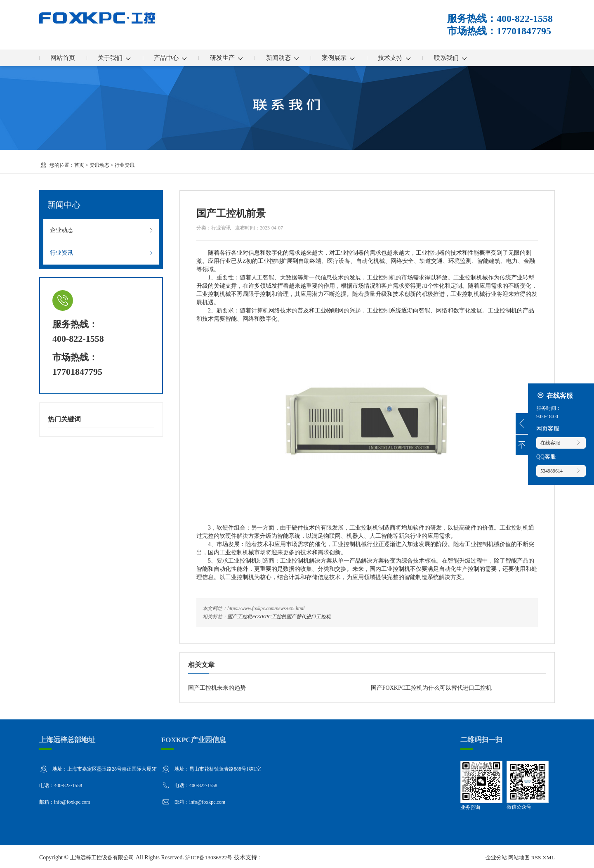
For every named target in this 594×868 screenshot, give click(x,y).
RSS (535, 855)
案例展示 (359, 58)
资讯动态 (99, 165)
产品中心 (180, 58)
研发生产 (240, 58)
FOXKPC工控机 (269, 617)
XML (548, 855)
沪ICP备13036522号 (215, 855)
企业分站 (493, 855)
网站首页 (65, 58)
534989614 (561, 471)
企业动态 (102, 232)
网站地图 (517, 855)
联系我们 (479, 58)
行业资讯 (125, 165)
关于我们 (120, 58)
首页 (79, 165)
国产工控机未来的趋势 (217, 688)
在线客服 (561, 443)
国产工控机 (240, 617)
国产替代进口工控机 (309, 617)
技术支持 (419, 58)
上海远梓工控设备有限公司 (104, 855)
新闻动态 (300, 58)
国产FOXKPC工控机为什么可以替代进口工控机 (431, 688)
